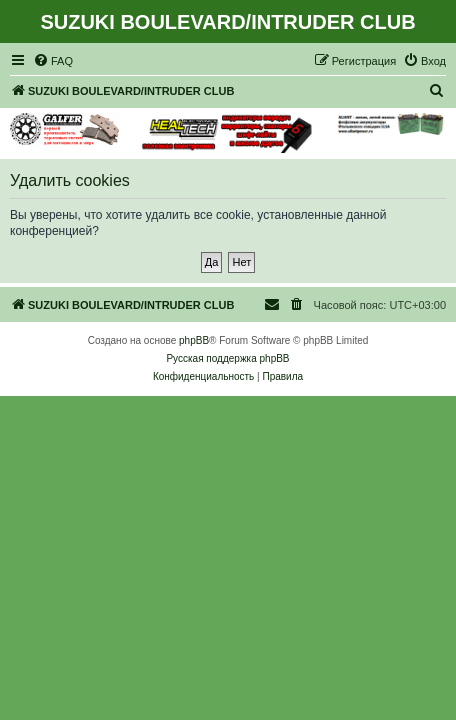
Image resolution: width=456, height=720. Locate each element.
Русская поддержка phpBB (227, 358)
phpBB (194, 340)
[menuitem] (53, 61)
